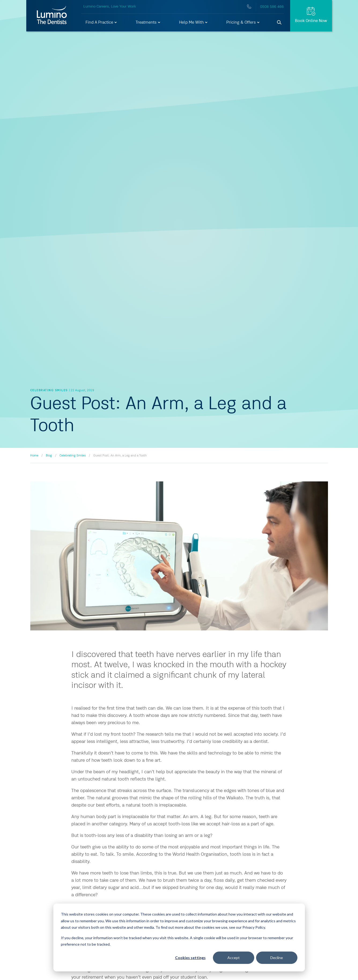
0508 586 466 (272, 7)
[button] (102, 23)
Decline (277, 958)
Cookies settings (190, 958)
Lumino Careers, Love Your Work (110, 6)
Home (34, 456)
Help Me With (194, 23)
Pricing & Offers (243, 23)
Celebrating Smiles (73, 456)
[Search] (279, 23)
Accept (234, 958)
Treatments (148, 23)
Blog (49, 456)
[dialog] (179, 937)
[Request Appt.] (311, 16)
